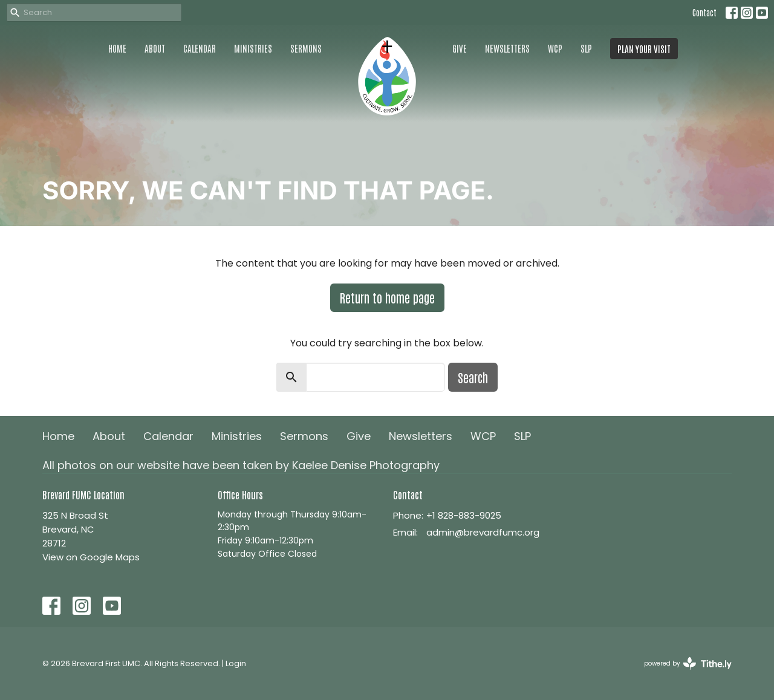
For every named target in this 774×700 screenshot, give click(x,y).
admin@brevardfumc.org (483, 532)
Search (473, 377)
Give (460, 48)
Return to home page (387, 297)
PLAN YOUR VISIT (644, 49)
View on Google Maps (91, 557)
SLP (586, 48)
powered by (688, 663)
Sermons (306, 48)
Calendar (200, 48)
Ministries (253, 48)
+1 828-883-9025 (464, 515)
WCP (555, 48)
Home (117, 48)
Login (236, 663)
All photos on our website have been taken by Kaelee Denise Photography (241, 465)
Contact (704, 12)
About (155, 48)
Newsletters (507, 48)
